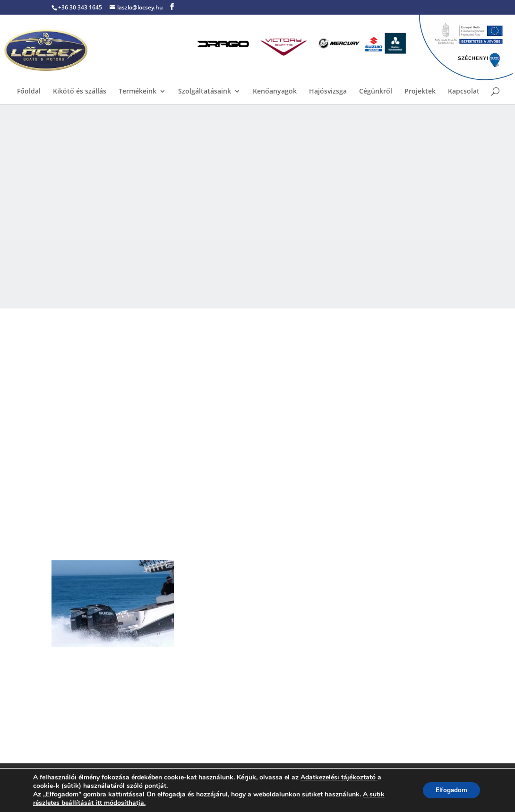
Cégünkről (376, 92)
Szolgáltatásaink (205, 92)
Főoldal (29, 92)
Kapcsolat (464, 92)
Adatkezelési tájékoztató (338, 777)
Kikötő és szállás (80, 92)
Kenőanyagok (275, 92)
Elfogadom (450, 790)
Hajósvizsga (328, 92)
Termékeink (137, 92)
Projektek (420, 92)
